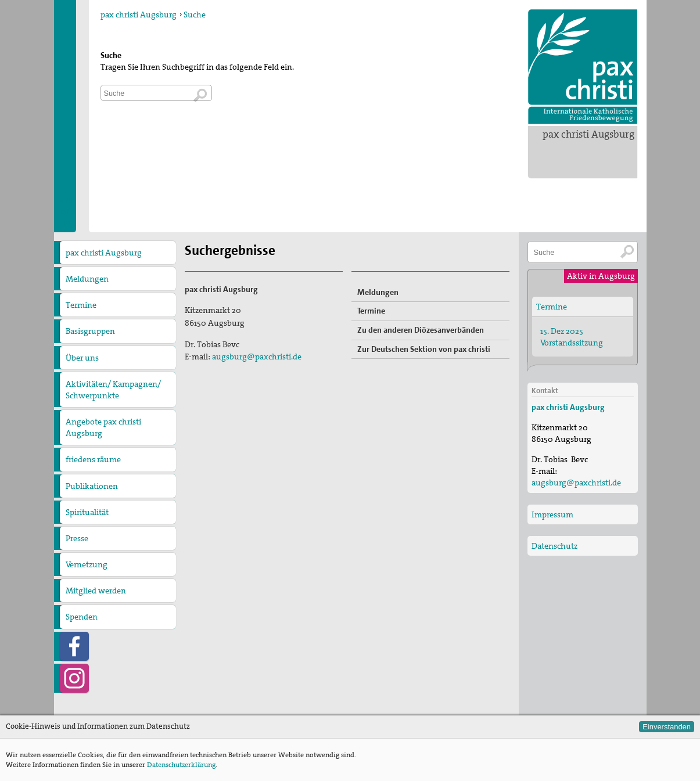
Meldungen (87, 279)
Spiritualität (87, 512)
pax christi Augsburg (588, 134)
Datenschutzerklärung (181, 765)
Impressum (552, 514)
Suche (195, 15)
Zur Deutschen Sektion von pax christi (424, 349)
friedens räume (93, 459)
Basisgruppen (90, 331)
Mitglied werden (96, 591)
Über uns (82, 358)
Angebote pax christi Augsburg (103, 427)
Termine (81, 305)
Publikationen (92, 486)
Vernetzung (87, 564)
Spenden (82, 617)
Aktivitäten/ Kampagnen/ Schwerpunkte (113, 390)
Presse (77, 538)
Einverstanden (667, 727)
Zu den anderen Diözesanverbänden (421, 330)
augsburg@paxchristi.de (257, 357)
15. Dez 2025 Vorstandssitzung (572, 337)
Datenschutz (554, 546)
